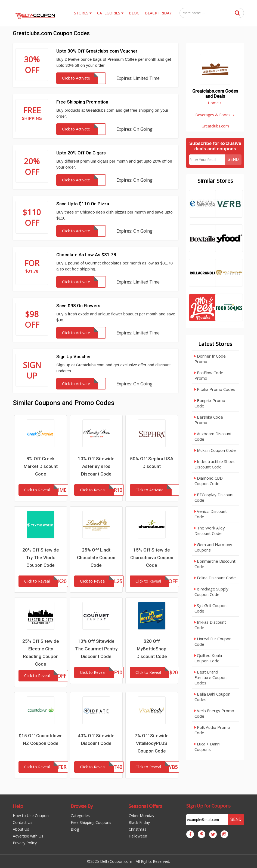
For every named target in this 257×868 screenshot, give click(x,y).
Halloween (138, 836)
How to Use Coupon (31, 816)
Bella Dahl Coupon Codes (212, 697)
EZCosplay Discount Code (214, 497)
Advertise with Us (28, 836)
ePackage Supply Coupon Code (211, 592)
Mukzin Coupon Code (215, 450)
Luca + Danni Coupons (207, 747)
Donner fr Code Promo (210, 359)
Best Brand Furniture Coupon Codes (210, 677)
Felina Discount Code (215, 578)
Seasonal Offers (145, 806)
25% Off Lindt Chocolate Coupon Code (96, 558)
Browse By (82, 806)
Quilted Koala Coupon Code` (208, 658)
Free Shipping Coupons (91, 822)
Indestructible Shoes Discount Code (215, 464)
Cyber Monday (141, 816)
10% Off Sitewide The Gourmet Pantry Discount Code (96, 649)
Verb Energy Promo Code (214, 713)
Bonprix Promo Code (210, 403)
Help (18, 806)
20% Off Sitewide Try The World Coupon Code (41, 558)
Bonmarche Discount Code (215, 564)
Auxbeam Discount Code (213, 436)
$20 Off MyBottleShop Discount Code (152, 649)
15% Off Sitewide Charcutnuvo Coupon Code (152, 558)
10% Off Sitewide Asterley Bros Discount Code (96, 466)
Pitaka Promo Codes (215, 389)
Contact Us (23, 822)
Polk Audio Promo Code (212, 730)
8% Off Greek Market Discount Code (41, 466)
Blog (75, 829)
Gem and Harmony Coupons (213, 547)
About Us (21, 829)
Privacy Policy (25, 843)
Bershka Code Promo (209, 420)
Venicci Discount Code (211, 514)
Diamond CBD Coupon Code (209, 481)
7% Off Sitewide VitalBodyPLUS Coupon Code (152, 743)
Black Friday (139, 822)
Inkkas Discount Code (210, 625)
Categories (80, 816)
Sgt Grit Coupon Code (210, 608)
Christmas (137, 829)
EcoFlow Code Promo (209, 375)
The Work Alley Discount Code (210, 531)
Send (233, 159)
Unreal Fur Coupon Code (213, 641)
